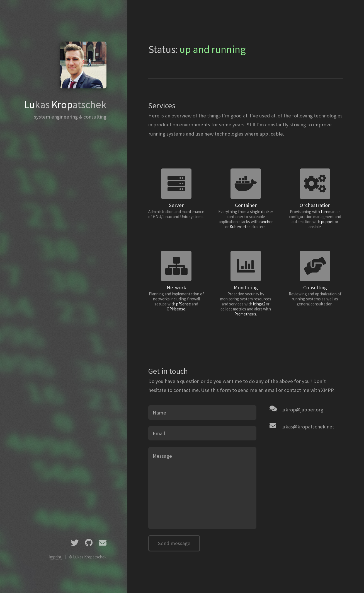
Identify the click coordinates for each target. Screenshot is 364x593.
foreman (328, 212)
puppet (327, 222)
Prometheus (245, 314)
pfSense (184, 304)
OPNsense (176, 309)
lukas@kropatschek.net (308, 427)
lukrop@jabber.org (302, 410)
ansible (315, 227)
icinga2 (259, 304)
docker (267, 212)
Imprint (55, 557)
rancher (266, 222)
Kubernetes (240, 227)
